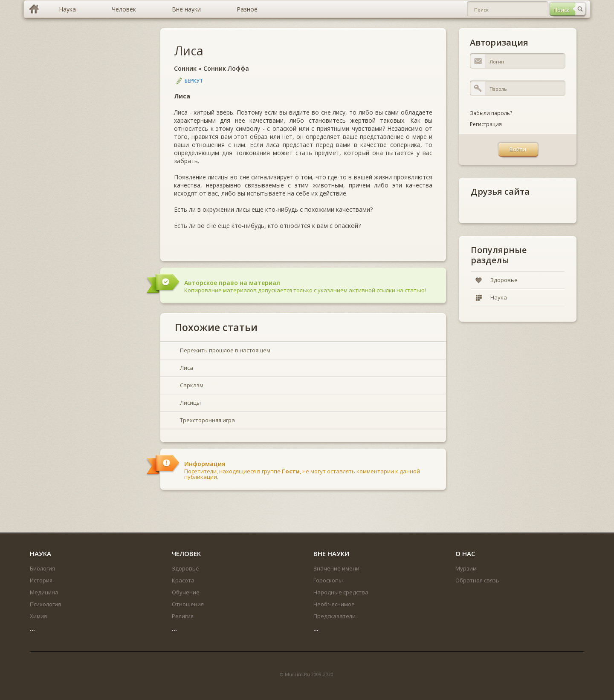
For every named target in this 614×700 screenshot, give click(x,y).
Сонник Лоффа (226, 68)
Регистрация (486, 124)
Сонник (185, 68)
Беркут (194, 81)
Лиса (189, 50)
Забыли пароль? (491, 113)
